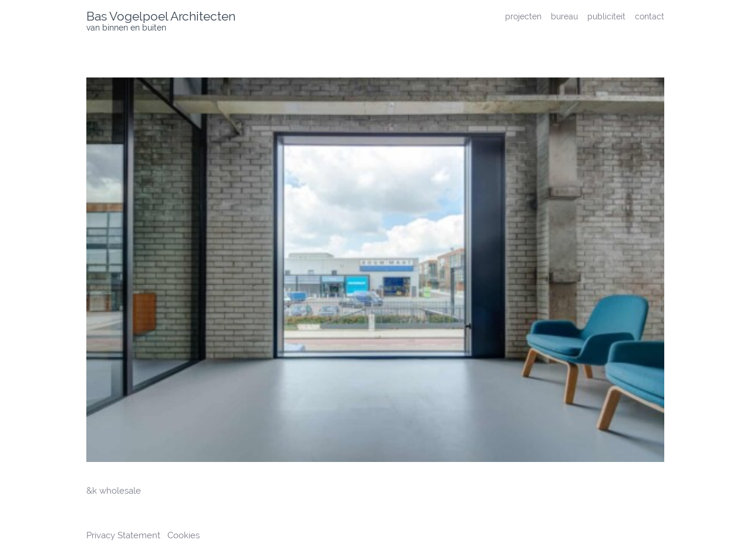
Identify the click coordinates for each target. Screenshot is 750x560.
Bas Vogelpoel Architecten (161, 16)
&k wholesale (114, 491)
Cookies (184, 535)
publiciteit (606, 16)
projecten (523, 16)
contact (650, 16)
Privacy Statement (125, 535)
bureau (564, 16)
